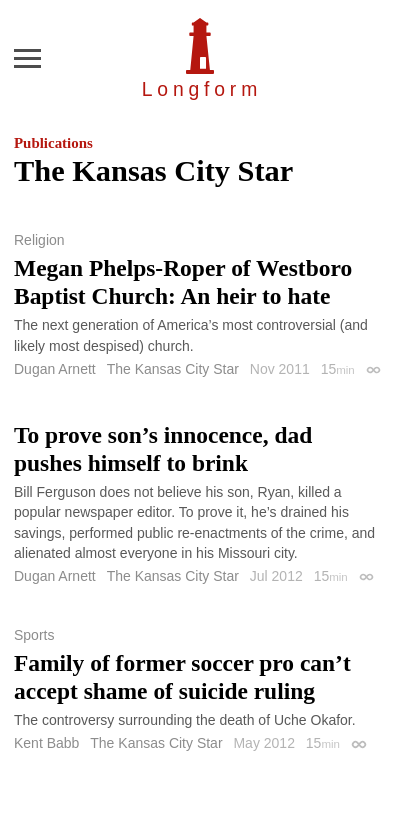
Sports (34, 635)
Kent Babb (46, 743)
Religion (39, 240)
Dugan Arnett (55, 369)
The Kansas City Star (173, 369)
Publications (53, 143)
